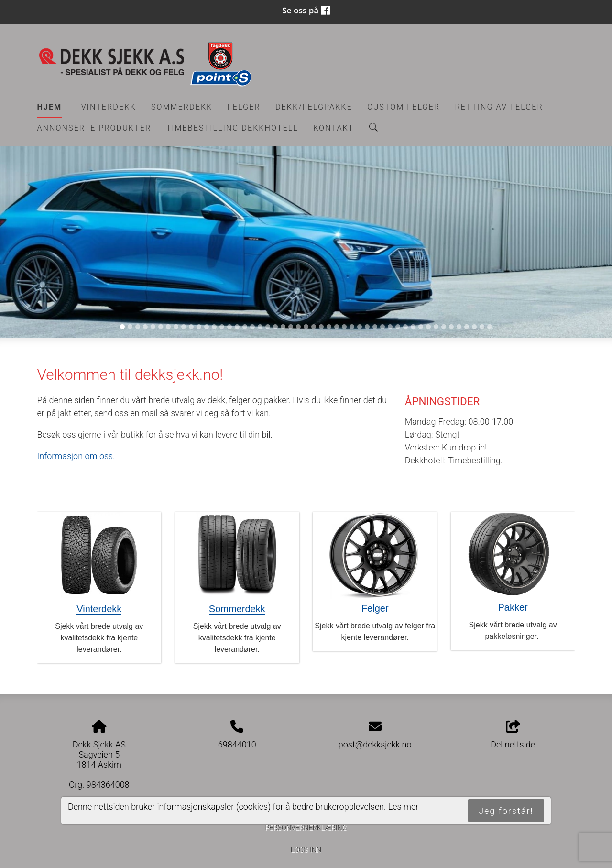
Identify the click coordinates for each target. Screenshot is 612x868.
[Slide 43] (444, 327)
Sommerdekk (182, 107)
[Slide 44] (451, 327)
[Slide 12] (207, 327)
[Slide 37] (398, 327)
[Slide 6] (161, 327)
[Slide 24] (298, 327)
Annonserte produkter (94, 128)
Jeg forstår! (506, 811)
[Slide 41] (428, 327)
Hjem (50, 107)
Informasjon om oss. (76, 456)
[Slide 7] (168, 327)
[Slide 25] (306, 327)
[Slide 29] (337, 327)
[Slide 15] (229, 327)
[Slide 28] (329, 327)
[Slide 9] (184, 327)
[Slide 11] (199, 327)
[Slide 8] (176, 327)
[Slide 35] (382, 327)
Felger (244, 107)
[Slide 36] (390, 327)
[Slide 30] (344, 327)
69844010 (237, 744)
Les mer (404, 807)
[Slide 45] (459, 327)
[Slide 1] (122, 327)
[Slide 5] (153, 327)
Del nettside (513, 735)
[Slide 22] (283, 327)
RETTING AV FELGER (499, 107)
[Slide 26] (314, 327)
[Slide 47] (474, 327)
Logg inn (306, 850)
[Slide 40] (421, 327)
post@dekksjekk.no (375, 744)
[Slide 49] (490, 327)
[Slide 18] (252, 327)
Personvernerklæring (306, 828)
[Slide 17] (245, 327)
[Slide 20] (268, 327)
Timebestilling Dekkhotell (232, 128)
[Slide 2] (130, 327)
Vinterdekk (109, 107)
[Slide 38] (405, 327)
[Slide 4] (145, 327)
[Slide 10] (191, 327)
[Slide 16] (237, 327)
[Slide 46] (467, 327)
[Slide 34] (375, 327)
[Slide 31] (352, 327)
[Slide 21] (275, 327)
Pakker (513, 607)
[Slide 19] (260, 327)
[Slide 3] (138, 327)
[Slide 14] (222, 327)
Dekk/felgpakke (314, 107)
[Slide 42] (436, 327)
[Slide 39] (413, 327)
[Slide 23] (291, 327)
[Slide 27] (321, 327)
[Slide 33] (367, 327)
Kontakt (333, 128)
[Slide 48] (482, 327)
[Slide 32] (360, 327)
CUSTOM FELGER (404, 107)
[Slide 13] (214, 327)
